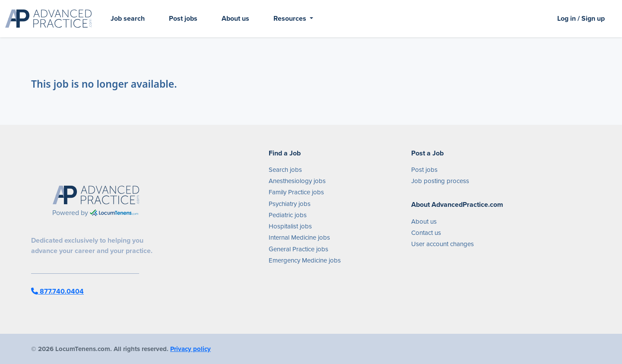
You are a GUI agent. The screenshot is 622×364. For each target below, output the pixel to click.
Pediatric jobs (288, 215)
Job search (128, 18)
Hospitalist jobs (290, 226)
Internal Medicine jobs (299, 237)
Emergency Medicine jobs (305, 260)
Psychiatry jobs (290, 204)
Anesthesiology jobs (297, 181)
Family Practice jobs (296, 192)
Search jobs (285, 170)
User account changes (443, 244)
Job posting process (440, 181)
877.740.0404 (57, 291)
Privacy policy (190, 349)
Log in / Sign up (581, 18)
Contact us (426, 233)
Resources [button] (291, 18)
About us (235, 18)
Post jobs (183, 18)
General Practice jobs (298, 249)
